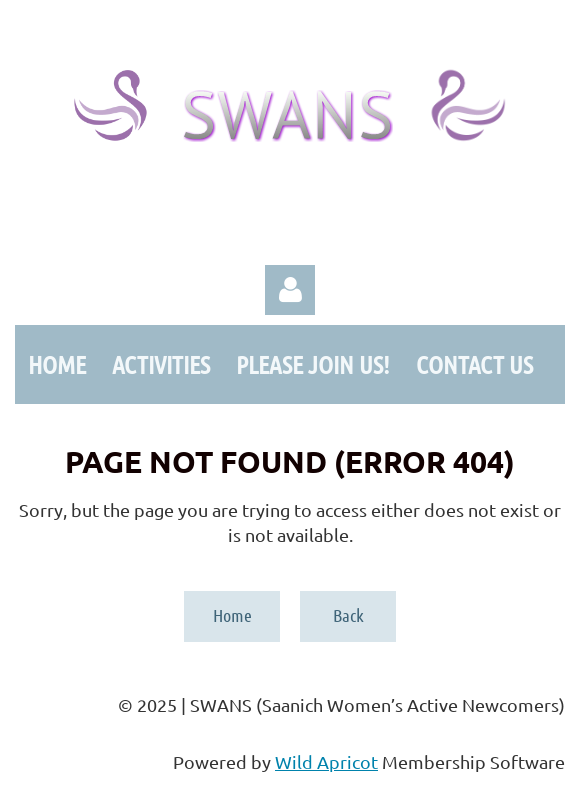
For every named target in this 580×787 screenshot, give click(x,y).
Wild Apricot (326, 761)
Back (348, 615)
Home (232, 615)
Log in (290, 290)
